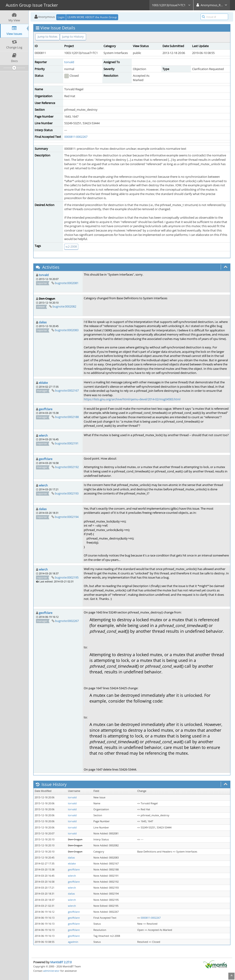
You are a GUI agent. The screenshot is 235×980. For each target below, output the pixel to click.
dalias (43, 322)
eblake (43, 383)
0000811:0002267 (76, 137)
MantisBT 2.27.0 (61, 962)
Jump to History (73, 37)
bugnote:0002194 (67, 517)
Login (61, 17)
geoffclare (46, 409)
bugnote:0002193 (67, 493)
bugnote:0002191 (67, 443)
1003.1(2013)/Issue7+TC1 (171, 5)
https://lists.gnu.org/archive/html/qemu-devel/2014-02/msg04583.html (132, 399)
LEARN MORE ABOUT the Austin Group (92, 17)
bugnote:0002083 (67, 330)
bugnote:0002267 (67, 621)
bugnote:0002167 (67, 390)
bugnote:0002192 (67, 467)
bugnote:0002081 (67, 283)
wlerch (43, 435)
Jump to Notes (48, 37)
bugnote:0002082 (64, 306)
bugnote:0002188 (67, 417)
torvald (69, 62)
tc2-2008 (71, 247)
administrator (51, 971)
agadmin (73, 942)
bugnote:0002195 (67, 577)
